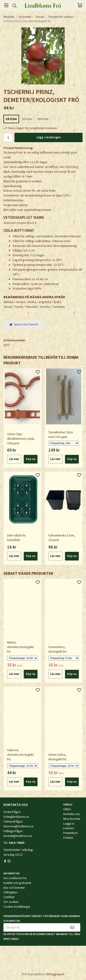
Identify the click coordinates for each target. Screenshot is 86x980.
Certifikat (9, 897)
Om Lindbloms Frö (15, 878)
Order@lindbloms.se (16, 817)
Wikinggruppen (55, 974)
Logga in (69, 824)
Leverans (69, 828)
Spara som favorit (24, 324)
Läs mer (14, 459)
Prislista (68, 838)
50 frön (27, 119)
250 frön (43, 119)
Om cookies (11, 902)
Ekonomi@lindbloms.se (18, 826)
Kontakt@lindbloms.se (18, 836)
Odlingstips (10, 892)
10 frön (11, 119)
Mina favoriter (72, 819)
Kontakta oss (71, 814)
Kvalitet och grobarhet (17, 883)
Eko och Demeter (14, 888)
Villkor (67, 809)
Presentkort (70, 833)
